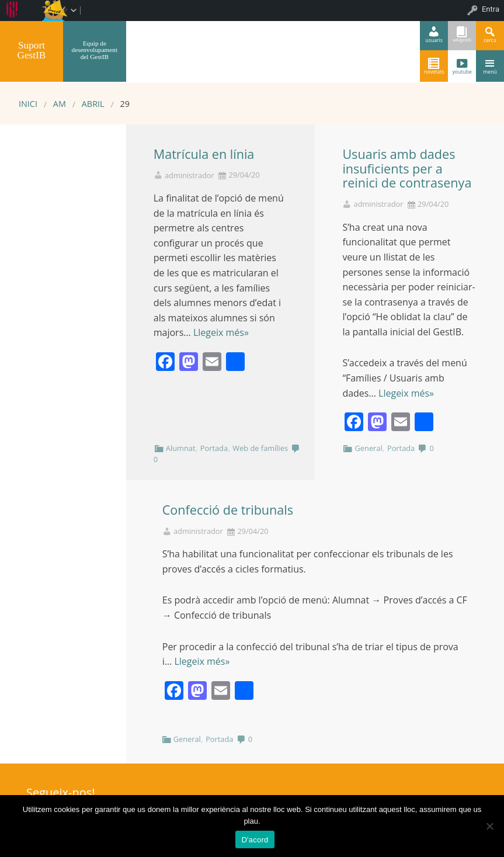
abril (93, 104)
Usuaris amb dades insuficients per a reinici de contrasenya (407, 169)
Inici (28, 104)
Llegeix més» (221, 332)
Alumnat (181, 448)
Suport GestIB (32, 50)
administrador (190, 176)
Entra (491, 9)
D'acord (255, 840)
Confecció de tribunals (228, 510)
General (369, 448)
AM (60, 104)
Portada (214, 448)
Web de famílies (260, 448)
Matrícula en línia (204, 154)
